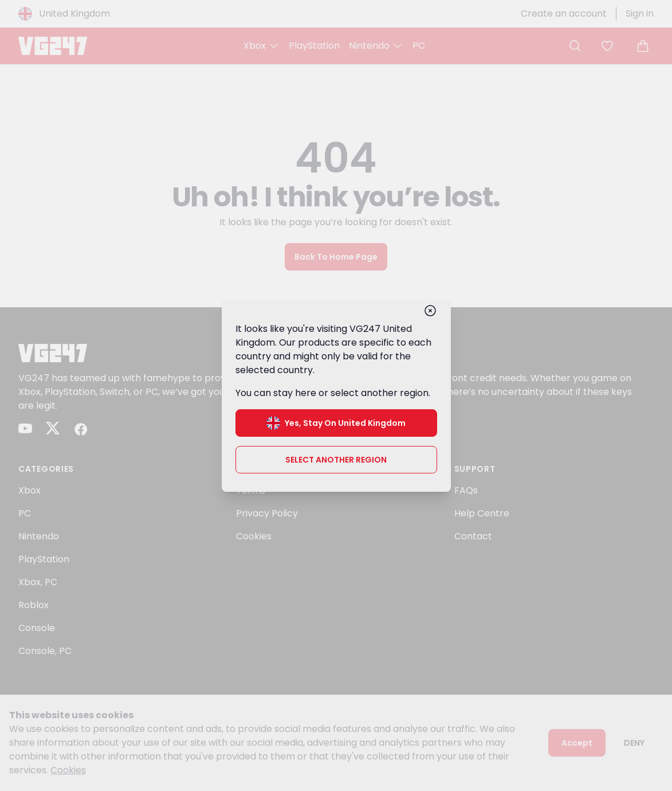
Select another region (336, 460)
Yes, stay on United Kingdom (336, 423)
